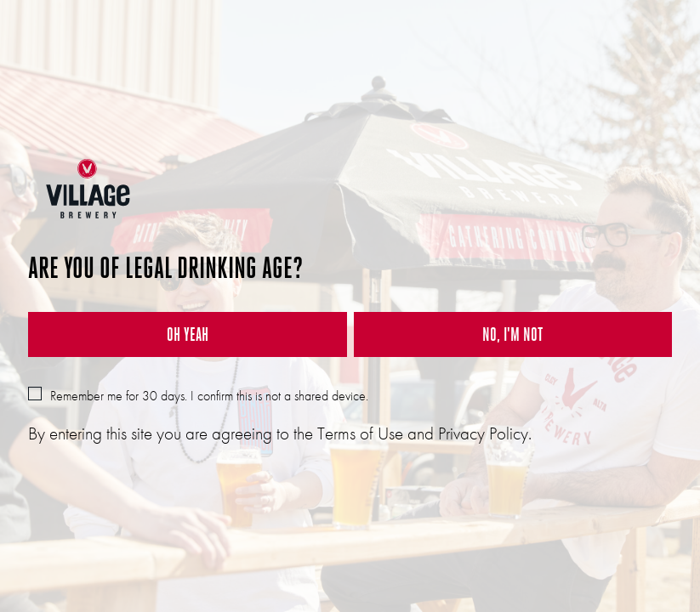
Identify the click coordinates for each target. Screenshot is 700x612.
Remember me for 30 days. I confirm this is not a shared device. (198, 396)
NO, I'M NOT (512, 334)
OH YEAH (188, 334)
